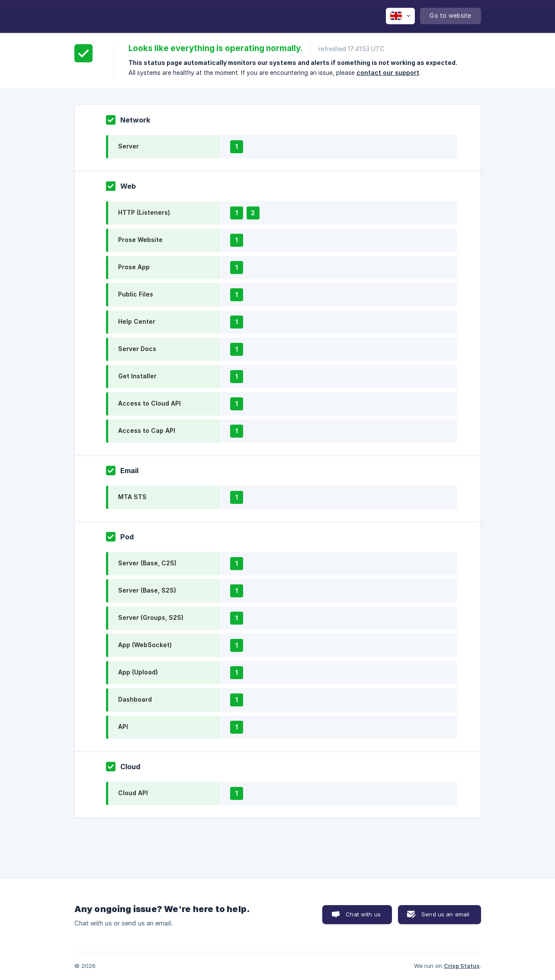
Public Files (136, 294)
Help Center (137, 321)
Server (128, 146)
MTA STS (132, 497)
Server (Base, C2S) (147, 563)
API (123, 727)
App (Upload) (138, 672)
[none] (400, 16)
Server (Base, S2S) (147, 590)
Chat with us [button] (363, 914)
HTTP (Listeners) (144, 212)
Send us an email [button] (445, 914)
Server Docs (137, 349)
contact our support (388, 73)
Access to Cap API (147, 430)
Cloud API (133, 793)
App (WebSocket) (145, 645)
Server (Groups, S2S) (151, 617)
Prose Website (140, 240)
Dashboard (135, 699)
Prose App (134, 267)
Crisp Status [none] (462, 966)
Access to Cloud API (149, 403)
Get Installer (137, 376)
